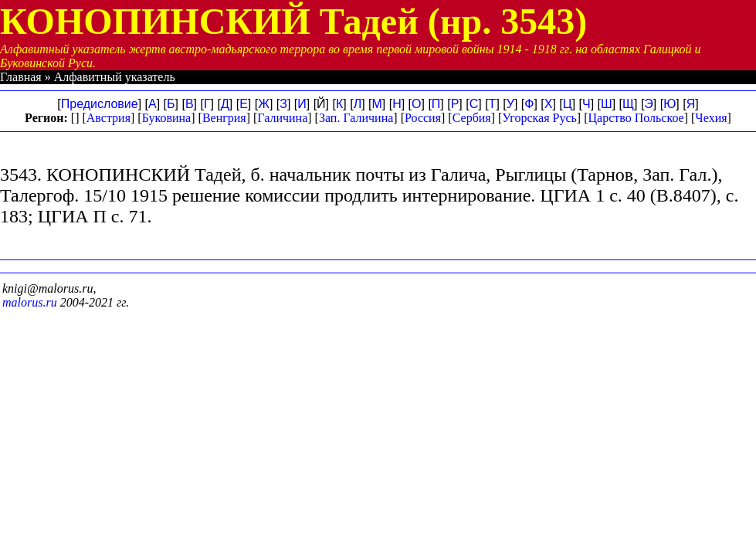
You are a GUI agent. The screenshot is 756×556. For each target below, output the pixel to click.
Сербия (472, 118)
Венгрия (224, 118)
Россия (423, 118)
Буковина (167, 118)
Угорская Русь (539, 118)
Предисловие (100, 104)
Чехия (711, 118)
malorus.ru (30, 302)
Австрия (108, 118)
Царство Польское (636, 118)
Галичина (282, 118)
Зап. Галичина (356, 118)
